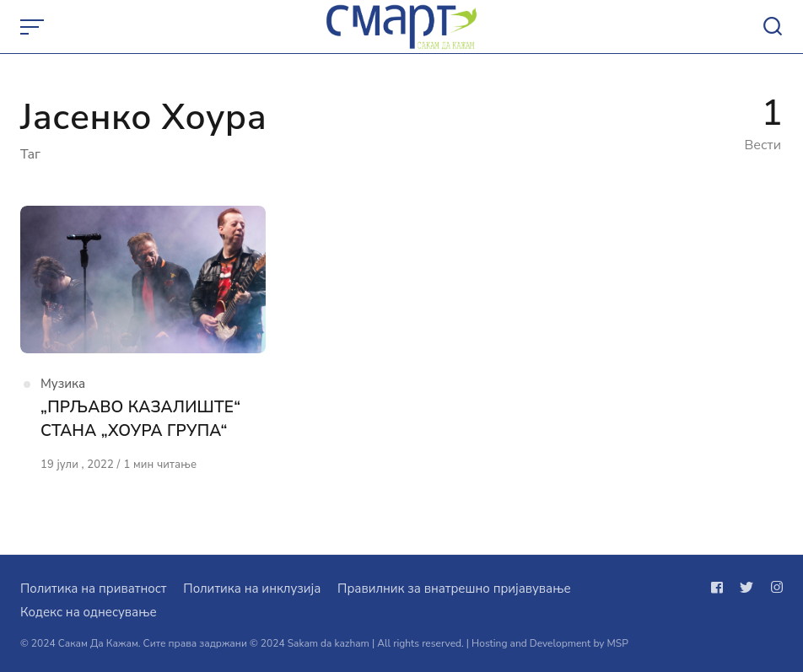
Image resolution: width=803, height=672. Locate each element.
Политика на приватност (93, 589)
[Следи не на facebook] (720, 588)
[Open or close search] (773, 27)
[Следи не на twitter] (746, 588)
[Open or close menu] (34, 27)
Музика (63, 384)
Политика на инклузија (252, 589)
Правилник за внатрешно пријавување (454, 589)
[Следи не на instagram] (773, 588)
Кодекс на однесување (89, 612)
